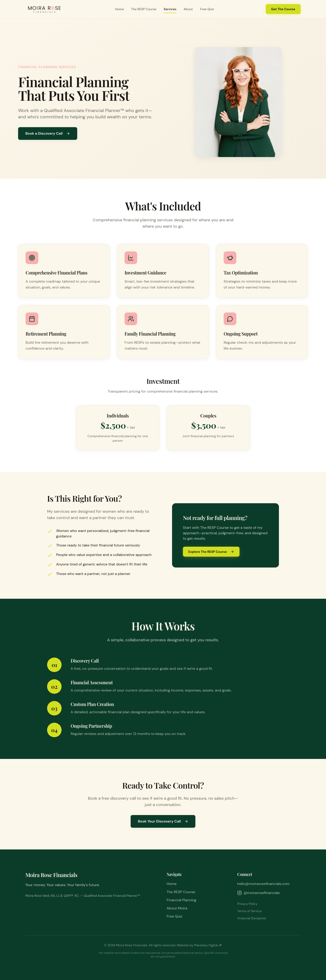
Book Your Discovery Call (163, 821)
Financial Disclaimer (252, 918)
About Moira (177, 908)
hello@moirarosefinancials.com (263, 884)
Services (170, 9)
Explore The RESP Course (211, 552)
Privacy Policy (247, 904)
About (188, 9)
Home (119, 9)
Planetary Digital (208, 945)
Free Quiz (207, 9)
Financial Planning (181, 900)
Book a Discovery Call (48, 133)
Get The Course (283, 9)
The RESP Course (144, 9)
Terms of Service (249, 911)
